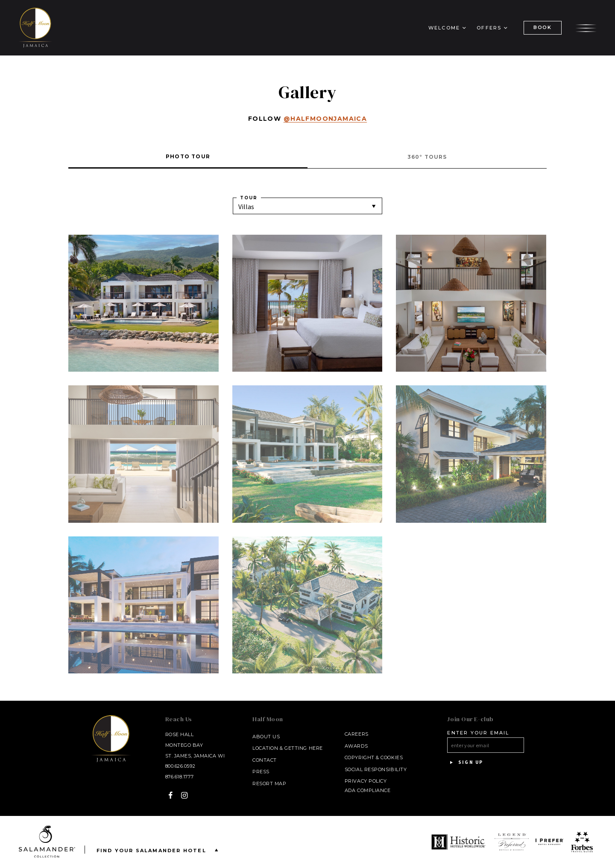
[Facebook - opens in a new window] (171, 795)
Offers (489, 28)
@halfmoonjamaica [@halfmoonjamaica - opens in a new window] (325, 119)
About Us (266, 737)
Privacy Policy (366, 781)
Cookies (392, 757)
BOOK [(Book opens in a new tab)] (543, 27)
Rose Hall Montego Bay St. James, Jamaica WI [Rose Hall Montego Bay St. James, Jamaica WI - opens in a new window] (195, 745)
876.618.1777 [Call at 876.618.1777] (180, 777)
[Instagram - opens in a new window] (185, 795)
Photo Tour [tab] (188, 156)
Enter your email (478, 733)
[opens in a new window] (460, 842)
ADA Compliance (368, 790)
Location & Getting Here (288, 748)
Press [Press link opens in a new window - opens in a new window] (261, 772)
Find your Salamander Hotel (159, 850)
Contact (265, 760)
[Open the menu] (586, 27)
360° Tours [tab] (427, 157)
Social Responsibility (376, 769)
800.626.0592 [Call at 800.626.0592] (180, 766)
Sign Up (465, 763)
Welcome (444, 28)
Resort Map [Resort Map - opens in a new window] (269, 784)
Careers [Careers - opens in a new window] (357, 734)
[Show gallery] (143, 303)
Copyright (360, 757)
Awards (356, 746)
